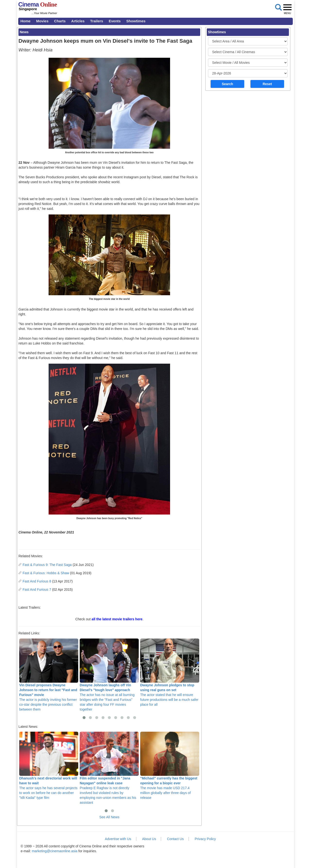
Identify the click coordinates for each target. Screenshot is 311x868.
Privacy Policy (205, 839)
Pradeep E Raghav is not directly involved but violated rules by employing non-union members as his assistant (109, 768)
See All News (109, 817)
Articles (78, 21)
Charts (60, 21)
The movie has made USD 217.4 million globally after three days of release (170, 766)
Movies (42, 21)
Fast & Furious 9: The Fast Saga (47, 565)
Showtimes (136, 21)
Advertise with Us (118, 839)
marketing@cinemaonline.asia (55, 851)
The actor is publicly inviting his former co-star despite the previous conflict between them (49, 675)
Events (115, 21)
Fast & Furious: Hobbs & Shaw (46, 573)
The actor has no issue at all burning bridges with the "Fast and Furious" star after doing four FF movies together (109, 675)
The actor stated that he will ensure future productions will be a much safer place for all (170, 672)
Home (26, 21)
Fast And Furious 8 (37, 581)
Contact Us (175, 839)
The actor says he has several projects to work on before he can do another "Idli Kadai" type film (49, 766)
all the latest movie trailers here (117, 619)
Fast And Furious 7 (37, 590)
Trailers (97, 21)
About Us (149, 839)
